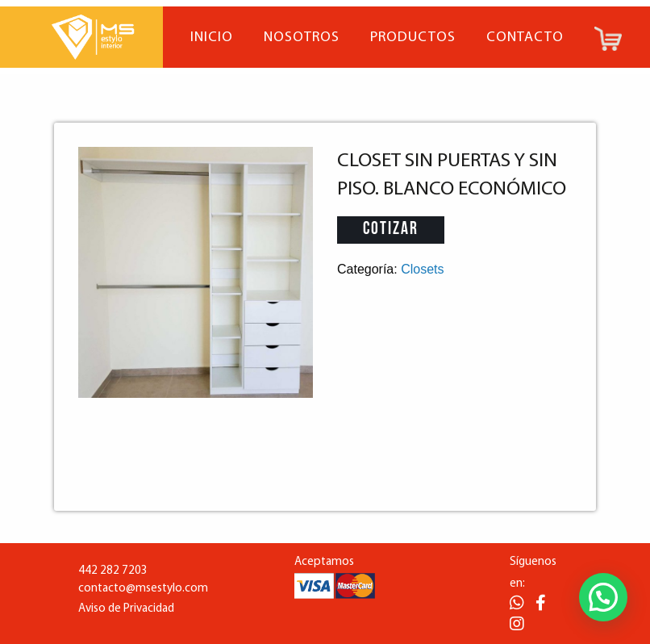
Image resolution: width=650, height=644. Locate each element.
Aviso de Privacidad (126, 609)
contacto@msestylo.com (143, 589)
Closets (422, 269)
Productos (413, 38)
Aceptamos (324, 562)
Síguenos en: (533, 573)
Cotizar (391, 230)
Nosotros (302, 38)
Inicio (212, 38)
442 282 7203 (113, 571)
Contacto (525, 38)
